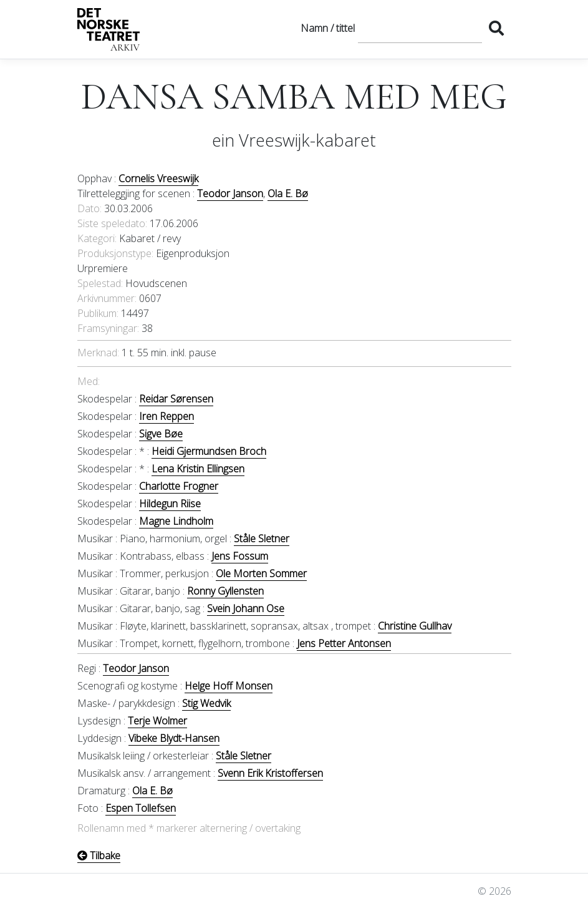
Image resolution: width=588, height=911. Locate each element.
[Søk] (420, 28)
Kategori (96, 238)
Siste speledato (111, 223)
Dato (89, 208)
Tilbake (99, 855)
